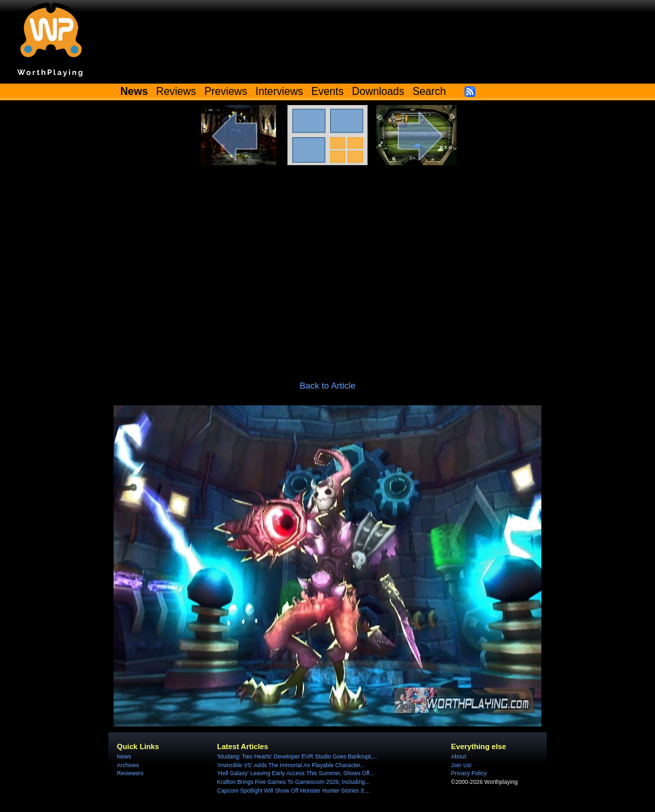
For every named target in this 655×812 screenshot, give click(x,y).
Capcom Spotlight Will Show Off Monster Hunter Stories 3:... (294, 791)
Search (429, 91)
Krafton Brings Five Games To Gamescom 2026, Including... (293, 782)
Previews (226, 91)
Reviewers (130, 773)
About (458, 756)
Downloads (378, 91)
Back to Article (327, 386)
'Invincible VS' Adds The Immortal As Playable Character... (291, 765)
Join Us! (462, 765)
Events (327, 91)
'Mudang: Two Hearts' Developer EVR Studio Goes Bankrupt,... (297, 756)
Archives (128, 765)
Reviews (176, 91)
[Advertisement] (327, 266)
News (124, 756)
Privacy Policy (469, 773)
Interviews (279, 91)
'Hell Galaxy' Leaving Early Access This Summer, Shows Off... (296, 773)
